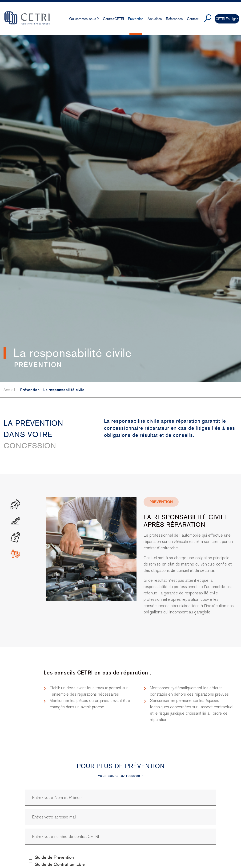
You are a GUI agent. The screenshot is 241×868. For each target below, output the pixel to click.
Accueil (9, 390)
